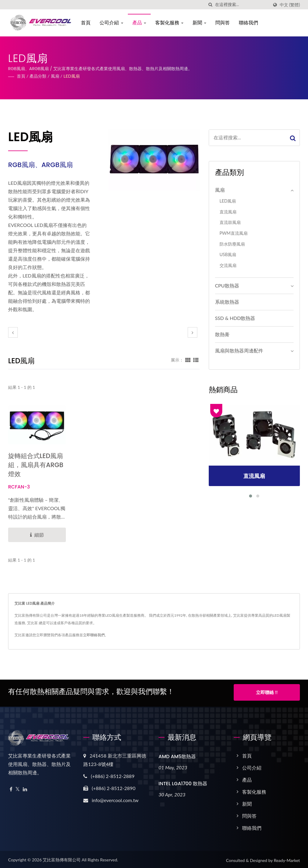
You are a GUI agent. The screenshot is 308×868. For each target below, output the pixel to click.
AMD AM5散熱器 (177, 755)
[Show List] (196, 360)
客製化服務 (168, 23)
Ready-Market (287, 859)
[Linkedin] (25, 788)
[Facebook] (11, 788)
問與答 (222, 23)
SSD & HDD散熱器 (235, 318)
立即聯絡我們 (94, 635)
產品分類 (38, 76)
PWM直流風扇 (234, 233)
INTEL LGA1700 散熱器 (183, 782)
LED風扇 (72, 76)
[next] (192, 332)
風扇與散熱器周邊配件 (239, 350)
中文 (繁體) (290, 5)
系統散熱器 (227, 302)
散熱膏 (222, 334)
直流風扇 (228, 212)
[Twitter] (18, 788)
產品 (138, 23)
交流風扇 (228, 265)
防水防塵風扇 (232, 244)
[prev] (13, 332)
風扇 (55, 76)
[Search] (242, 5)
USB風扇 (228, 254)
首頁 (85, 23)
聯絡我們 (248, 23)
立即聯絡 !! (267, 692)
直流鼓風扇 (230, 222)
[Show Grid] (188, 360)
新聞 (199, 23)
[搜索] (211, 5)
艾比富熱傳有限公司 (62, 858)
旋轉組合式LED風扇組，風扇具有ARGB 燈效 (36, 465)
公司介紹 (110, 23)
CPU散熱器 (227, 285)
